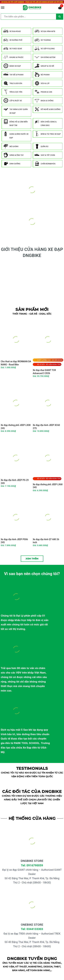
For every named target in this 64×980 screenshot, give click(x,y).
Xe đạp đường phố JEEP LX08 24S (16, 427)
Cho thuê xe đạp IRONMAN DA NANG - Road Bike (16, 363)
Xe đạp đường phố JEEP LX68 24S (48, 486)
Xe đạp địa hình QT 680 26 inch (46, 541)
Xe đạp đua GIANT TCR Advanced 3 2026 (44, 372)
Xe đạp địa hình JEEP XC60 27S (46, 427)
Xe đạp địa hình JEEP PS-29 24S (15, 482)
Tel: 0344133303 (32, 929)
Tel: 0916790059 (32, 865)
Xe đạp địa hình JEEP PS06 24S (14, 541)
